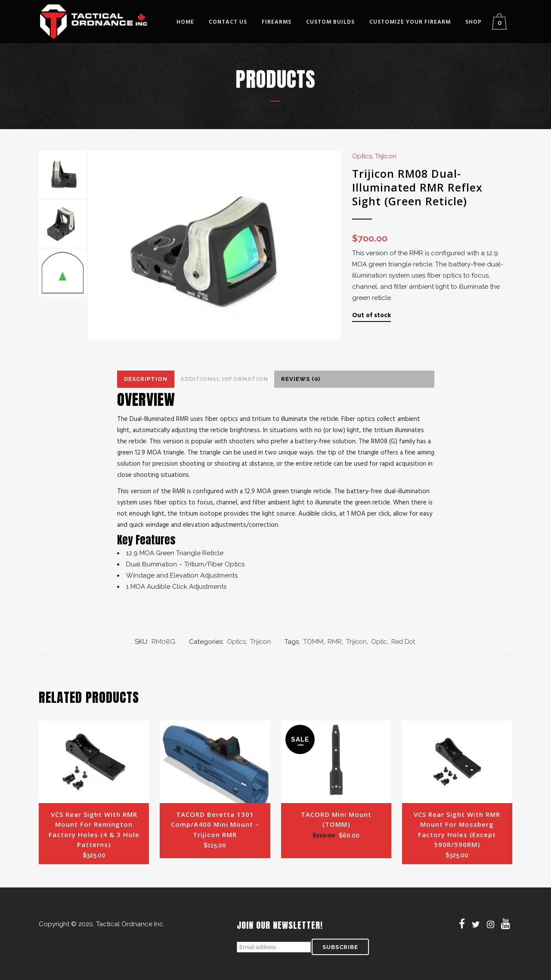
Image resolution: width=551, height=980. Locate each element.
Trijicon (386, 156)
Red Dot (403, 642)
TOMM (313, 642)
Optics (362, 156)
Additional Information (224, 379)
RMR (335, 642)
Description (146, 379)
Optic (379, 642)
